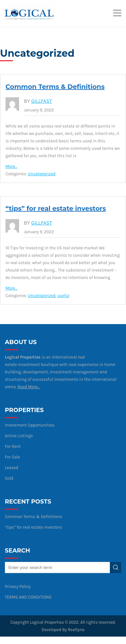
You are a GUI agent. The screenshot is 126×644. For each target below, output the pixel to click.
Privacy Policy (18, 586)
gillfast (42, 101)
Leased (11, 468)
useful (63, 296)
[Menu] (118, 13)
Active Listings (19, 436)
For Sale (12, 457)
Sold (9, 478)
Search (115, 567)
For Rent (13, 446)
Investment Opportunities (30, 425)
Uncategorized (42, 174)
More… (11, 166)
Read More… (29, 387)
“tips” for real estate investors (56, 208)
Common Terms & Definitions (55, 87)
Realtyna (76, 630)
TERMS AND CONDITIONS (28, 597)
